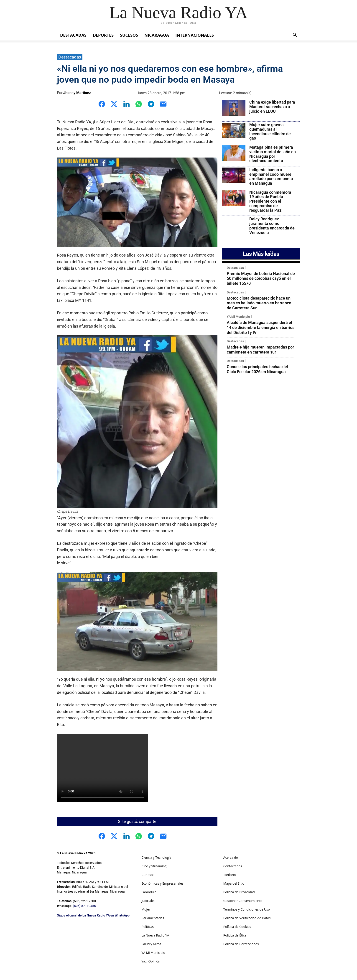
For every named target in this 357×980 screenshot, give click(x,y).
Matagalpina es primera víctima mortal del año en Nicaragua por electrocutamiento (273, 154)
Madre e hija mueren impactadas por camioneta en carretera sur (260, 350)
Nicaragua (157, 35)
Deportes (103, 35)
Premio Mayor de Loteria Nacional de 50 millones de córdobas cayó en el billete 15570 (261, 278)
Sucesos (129, 35)
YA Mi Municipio (238, 317)
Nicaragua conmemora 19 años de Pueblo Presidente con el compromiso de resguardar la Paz (270, 201)
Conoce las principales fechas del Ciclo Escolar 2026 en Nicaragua (257, 369)
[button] (295, 35)
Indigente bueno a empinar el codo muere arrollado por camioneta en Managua (271, 176)
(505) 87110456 (84, 906)
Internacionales (195, 35)
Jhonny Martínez (77, 93)
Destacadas (73, 35)
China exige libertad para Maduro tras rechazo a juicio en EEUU (272, 107)
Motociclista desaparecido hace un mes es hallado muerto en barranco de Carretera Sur (259, 303)
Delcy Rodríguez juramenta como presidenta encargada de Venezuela (272, 226)
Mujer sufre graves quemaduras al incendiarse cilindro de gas (270, 131)
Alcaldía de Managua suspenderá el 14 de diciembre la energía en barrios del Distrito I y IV (261, 327)
